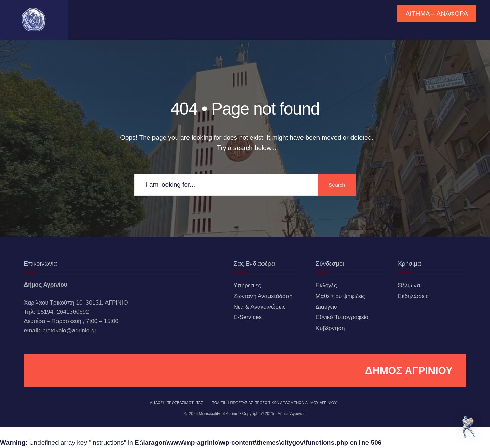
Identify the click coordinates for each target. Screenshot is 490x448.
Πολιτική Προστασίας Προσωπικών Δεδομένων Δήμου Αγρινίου (274, 403)
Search (337, 185)
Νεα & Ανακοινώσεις (259, 307)
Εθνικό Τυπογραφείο (342, 317)
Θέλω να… (412, 285)
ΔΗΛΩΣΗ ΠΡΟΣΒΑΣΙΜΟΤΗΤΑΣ (177, 403)
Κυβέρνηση (330, 328)
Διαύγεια (327, 307)
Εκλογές (326, 285)
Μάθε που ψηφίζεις (340, 296)
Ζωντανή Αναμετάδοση (263, 296)
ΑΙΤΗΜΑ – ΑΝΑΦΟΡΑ (437, 13)
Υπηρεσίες (247, 285)
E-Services (248, 317)
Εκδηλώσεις (413, 296)
